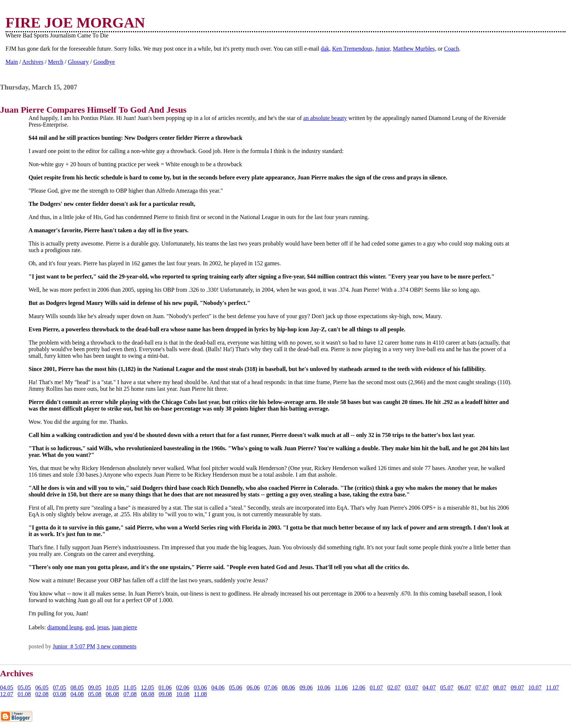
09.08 (165, 694)
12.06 (359, 687)
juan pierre (124, 627)
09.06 (306, 687)
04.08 (77, 694)
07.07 (482, 687)
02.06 (182, 687)
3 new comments (116, 646)
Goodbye (104, 62)
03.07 (412, 687)
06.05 (42, 687)
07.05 (59, 687)
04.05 (7, 687)
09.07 (517, 687)
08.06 (288, 687)
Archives (33, 62)
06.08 (112, 694)
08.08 (148, 694)
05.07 (447, 687)
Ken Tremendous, (353, 49)
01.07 (376, 687)
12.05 (147, 687)
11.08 (200, 694)
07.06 (271, 687)
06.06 (253, 687)
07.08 (130, 694)
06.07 (465, 687)
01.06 (165, 687)
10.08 (183, 694)
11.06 (341, 687)
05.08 (95, 694)
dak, (326, 49)
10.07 (535, 687)
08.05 (77, 687)
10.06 (324, 687)
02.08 (42, 694)
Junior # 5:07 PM (74, 646)
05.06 (235, 687)
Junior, (383, 49)
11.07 (552, 687)
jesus (103, 627)
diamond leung (65, 627)
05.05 (24, 687)
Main (12, 62)
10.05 (112, 687)
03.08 (59, 694)
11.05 (130, 687)
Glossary (78, 62)
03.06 (200, 687)
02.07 (394, 687)
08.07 (500, 687)
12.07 (7, 694)
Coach (451, 49)
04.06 (218, 687)
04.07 (429, 687)
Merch (56, 62)
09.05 (95, 687)
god (90, 627)
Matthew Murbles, (415, 49)
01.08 (24, 694)
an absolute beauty (325, 118)
